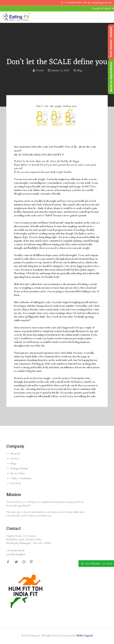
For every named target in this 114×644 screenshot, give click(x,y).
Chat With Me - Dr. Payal (98, 564)
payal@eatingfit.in (16, 554)
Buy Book (16, 483)
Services (15, 459)
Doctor (40, 70)
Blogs (13, 464)
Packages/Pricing (19, 468)
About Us (15, 454)
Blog (79, 70)
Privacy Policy (18, 473)
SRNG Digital (84, 636)
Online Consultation (21, 478)
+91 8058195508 (74, 3)
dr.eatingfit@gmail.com (100, 3)
